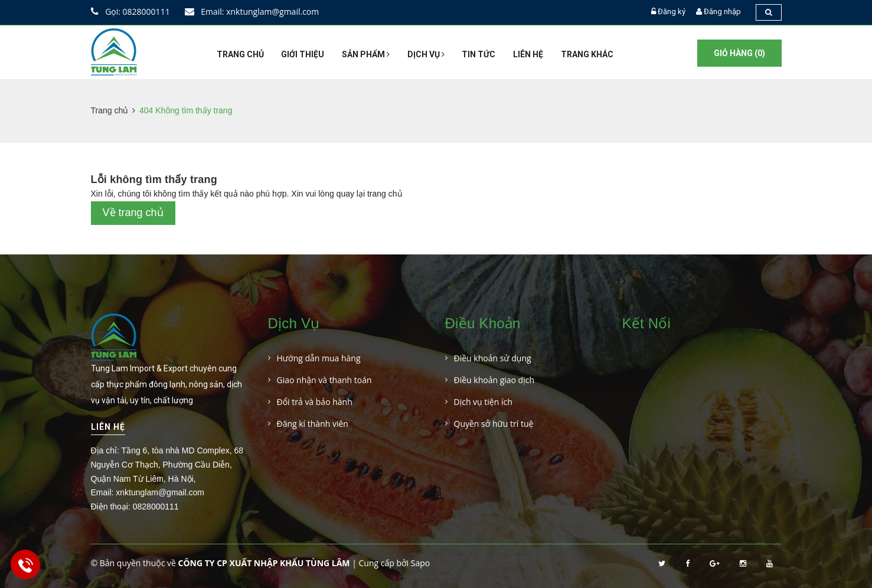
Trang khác (587, 54)
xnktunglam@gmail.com (160, 492)
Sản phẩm (366, 54)
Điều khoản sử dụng (493, 358)
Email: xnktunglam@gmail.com (252, 12)
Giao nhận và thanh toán (324, 380)
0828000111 (156, 507)
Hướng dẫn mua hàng (319, 358)
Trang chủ (240, 54)
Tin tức (479, 54)
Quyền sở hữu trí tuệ (494, 424)
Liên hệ (528, 54)
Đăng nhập (722, 12)
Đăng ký (672, 12)
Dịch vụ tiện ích (483, 402)
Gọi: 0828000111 (130, 12)
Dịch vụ (426, 54)
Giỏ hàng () (739, 53)
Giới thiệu (303, 54)
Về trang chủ (133, 213)
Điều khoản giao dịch (494, 380)
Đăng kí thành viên (313, 424)
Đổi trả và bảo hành (315, 402)
